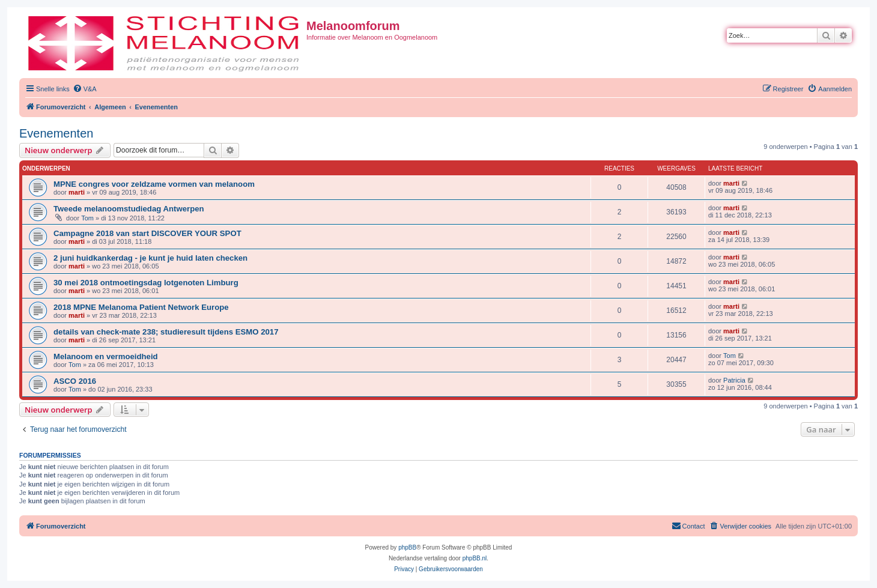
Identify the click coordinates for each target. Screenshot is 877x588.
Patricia (734, 380)
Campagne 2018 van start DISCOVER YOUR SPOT (147, 233)
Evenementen (56, 133)
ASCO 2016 (75, 381)
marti (77, 192)
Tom (87, 218)
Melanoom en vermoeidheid (106, 356)
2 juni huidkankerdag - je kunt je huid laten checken (150, 258)
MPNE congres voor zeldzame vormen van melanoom (154, 184)
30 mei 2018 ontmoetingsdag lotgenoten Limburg (146, 283)
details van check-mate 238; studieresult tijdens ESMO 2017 (166, 332)
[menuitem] (85, 89)
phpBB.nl (475, 558)
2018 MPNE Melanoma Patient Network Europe (141, 307)
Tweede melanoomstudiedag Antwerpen (129, 209)
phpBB (407, 547)
